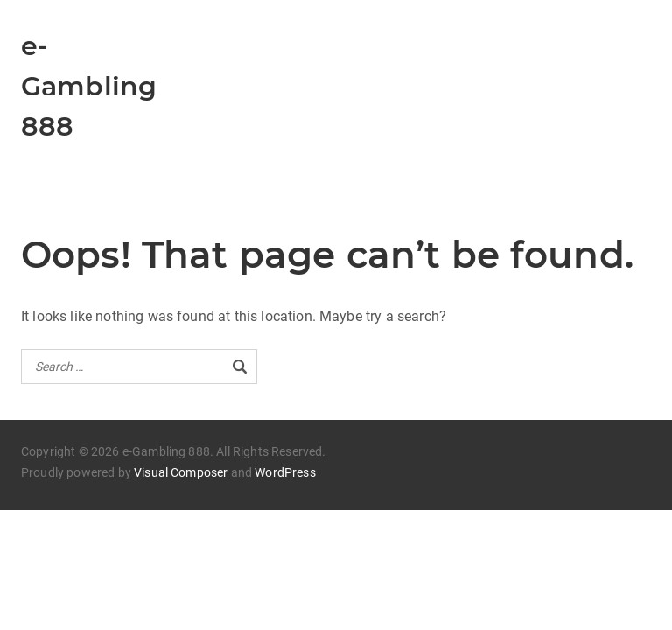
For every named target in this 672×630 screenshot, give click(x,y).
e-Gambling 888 (89, 86)
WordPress (285, 472)
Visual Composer (181, 472)
